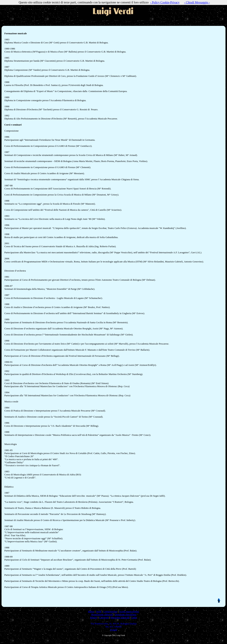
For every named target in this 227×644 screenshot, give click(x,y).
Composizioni (110, 611)
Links (134, 617)
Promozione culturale (102, 614)
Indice (91, 611)
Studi (99, 611)
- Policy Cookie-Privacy (165, 2)
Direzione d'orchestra (126, 614)
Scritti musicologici (129, 611)
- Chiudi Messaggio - (197, 2)
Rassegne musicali (120, 617)
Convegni (104, 617)
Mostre (94, 617)
